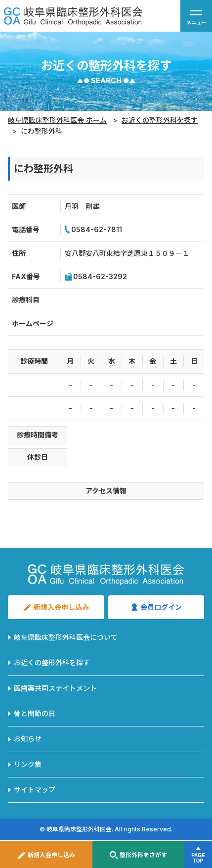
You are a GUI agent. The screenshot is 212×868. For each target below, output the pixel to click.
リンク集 (28, 764)
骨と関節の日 (35, 713)
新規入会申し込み (46, 855)
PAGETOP (198, 858)
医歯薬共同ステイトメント (55, 688)
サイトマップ (35, 790)
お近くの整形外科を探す (160, 120)
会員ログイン (156, 607)
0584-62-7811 (93, 230)
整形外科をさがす (138, 855)
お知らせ (28, 739)
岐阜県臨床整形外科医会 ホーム (57, 120)
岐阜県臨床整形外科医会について (66, 637)
